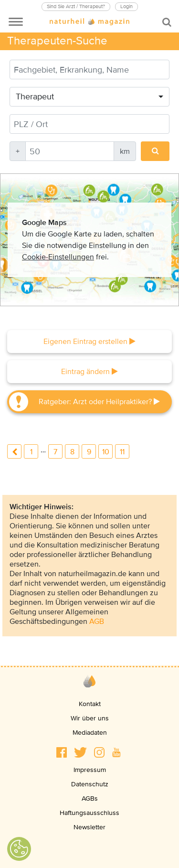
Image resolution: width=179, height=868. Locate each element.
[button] (62, 752)
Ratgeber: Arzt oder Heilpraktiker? (99, 402)
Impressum (90, 770)
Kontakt (90, 704)
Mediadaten (90, 733)
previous (14, 451)
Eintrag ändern (89, 372)
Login (126, 6)
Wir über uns (90, 718)
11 (122, 452)
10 (106, 452)
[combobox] (89, 97)
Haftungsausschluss (89, 813)
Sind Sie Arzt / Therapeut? (76, 6)
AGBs (90, 798)
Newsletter (89, 827)
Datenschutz (90, 784)
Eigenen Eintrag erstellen (89, 342)
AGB (97, 622)
